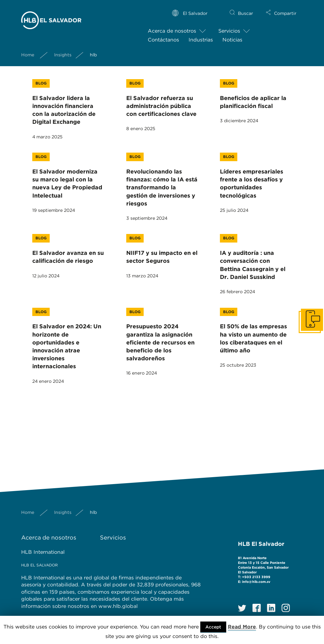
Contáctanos (163, 35)
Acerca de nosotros (172, 26)
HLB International (43, 552)
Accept (213, 627)
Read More (242, 627)
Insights (63, 49)
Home (28, 49)
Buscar (246, 8)
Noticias (232, 35)
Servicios (229, 26)
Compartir (285, 8)
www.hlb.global (119, 606)
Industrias (201, 35)
